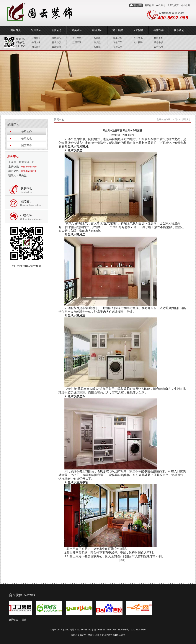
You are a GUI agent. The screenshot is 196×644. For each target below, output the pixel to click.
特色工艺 (118, 42)
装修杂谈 (159, 42)
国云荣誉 (36, 47)
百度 (24, 620)
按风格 (97, 38)
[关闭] (122, 560)
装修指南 (159, 30)
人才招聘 (138, 30)
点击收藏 (185, 5)
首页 (175, 119)
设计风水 (159, 47)
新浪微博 (149, 5)
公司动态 (56, 38)
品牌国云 (36, 30)
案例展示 (97, 30)
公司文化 (36, 42)
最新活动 (56, 47)
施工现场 (118, 38)
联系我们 (179, 30)
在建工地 (118, 47)
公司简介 (36, 38)
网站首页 (16, 30)
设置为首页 (173, 5)
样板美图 (159, 38)
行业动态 (56, 42)
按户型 (97, 42)
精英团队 (77, 30)
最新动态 (56, 30)
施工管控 (118, 30)
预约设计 (138, 5)
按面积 (97, 47)
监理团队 (77, 42)
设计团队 (77, 38)
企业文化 (138, 38)
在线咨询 (161, 5)
